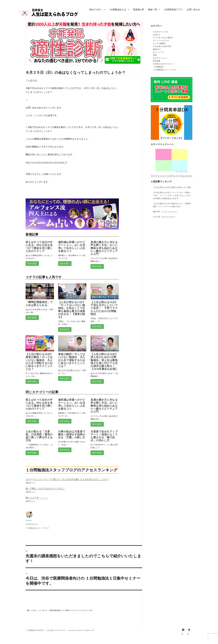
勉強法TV (157, 49)
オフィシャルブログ (161, 40)
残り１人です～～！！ (37, 498)
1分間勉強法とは (118, 10)
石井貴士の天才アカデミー (164, 64)
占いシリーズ (158, 52)
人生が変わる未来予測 (162, 46)
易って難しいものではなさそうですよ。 (46, 489)
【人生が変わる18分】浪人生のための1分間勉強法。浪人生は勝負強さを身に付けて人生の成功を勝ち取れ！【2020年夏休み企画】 (104, 362)
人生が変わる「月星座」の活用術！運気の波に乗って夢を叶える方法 (39, 436)
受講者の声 (139, 10)
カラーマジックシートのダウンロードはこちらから (171, 176)
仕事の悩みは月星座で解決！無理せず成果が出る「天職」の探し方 (72, 434)
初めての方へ (96, 10)
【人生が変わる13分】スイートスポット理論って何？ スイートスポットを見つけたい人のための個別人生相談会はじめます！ (172, 195)
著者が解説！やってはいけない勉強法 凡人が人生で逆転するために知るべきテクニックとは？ (72, 360)
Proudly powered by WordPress (81, 630)
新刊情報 (157, 61)
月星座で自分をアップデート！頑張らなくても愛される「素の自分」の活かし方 (104, 436)
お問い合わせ (193, 10)
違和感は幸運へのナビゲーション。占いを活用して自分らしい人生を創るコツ (72, 247)
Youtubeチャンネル (160, 32)
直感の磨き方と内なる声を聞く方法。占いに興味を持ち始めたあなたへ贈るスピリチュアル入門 (104, 248)
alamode (29, 520)
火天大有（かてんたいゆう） (165, 217)
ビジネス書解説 (159, 43)
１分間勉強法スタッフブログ (37, 528)
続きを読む (32, 263)
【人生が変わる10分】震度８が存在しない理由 (172, 187)
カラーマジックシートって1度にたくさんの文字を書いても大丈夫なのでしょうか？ (67, 479)
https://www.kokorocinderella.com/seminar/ (46, 162)
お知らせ (157, 35)
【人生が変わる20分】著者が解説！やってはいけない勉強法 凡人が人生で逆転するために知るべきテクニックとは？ (39, 362)
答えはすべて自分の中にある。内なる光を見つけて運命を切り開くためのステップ (39, 247)
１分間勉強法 (158, 67)
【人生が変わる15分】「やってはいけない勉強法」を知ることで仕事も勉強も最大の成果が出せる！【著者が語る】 (72, 310)
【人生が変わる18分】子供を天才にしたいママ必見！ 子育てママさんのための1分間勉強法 (104, 308)
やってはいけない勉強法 (163, 38)
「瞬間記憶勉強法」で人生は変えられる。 (39, 304)
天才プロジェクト (160, 58)
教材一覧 (153, 10)
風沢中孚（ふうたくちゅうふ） (166, 212)
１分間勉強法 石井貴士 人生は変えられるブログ (46, 630)
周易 (155, 55)
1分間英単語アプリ (173, 10)
